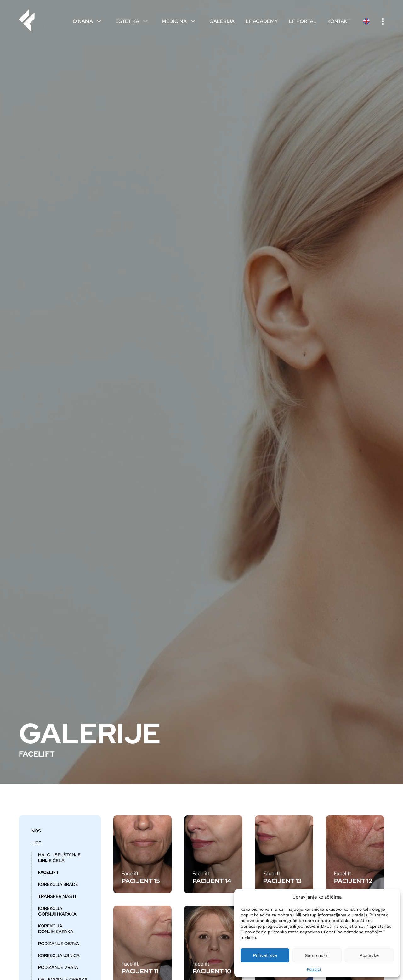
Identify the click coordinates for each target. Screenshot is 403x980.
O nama (89, 21)
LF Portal (303, 21)
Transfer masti (57, 896)
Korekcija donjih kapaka (56, 929)
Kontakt (339, 21)
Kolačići (314, 969)
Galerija (222, 21)
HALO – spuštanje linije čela (59, 858)
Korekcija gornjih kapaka (57, 911)
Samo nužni (317, 955)
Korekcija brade (58, 884)
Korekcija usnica (59, 955)
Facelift (48, 872)
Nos (36, 831)
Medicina (180, 21)
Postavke (369, 955)
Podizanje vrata (58, 967)
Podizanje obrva (59, 944)
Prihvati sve (265, 955)
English (366, 21)
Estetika (133, 21)
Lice (36, 843)
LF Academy (262, 21)
